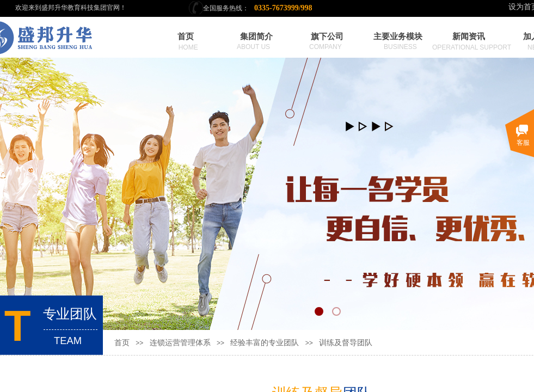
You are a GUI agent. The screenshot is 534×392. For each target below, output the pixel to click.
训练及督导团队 (346, 343)
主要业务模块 (398, 36)
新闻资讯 (469, 36)
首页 (122, 343)
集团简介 (256, 36)
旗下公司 (327, 36)
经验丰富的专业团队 (265, 343)
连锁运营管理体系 (180, 343)
